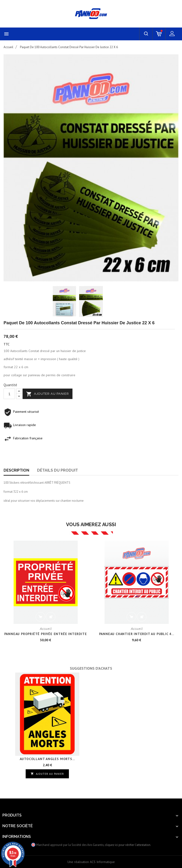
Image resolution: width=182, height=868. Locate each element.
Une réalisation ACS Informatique (91, 862)
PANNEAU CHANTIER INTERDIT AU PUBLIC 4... (137, 634)
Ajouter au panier (48, 394)
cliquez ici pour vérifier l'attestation (128, 845)
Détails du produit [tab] (57, 470)
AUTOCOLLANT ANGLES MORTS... (47, 759)
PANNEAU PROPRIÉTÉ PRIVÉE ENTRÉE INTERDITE (46, 634)
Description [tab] (16, 470)
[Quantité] (9, 394)
